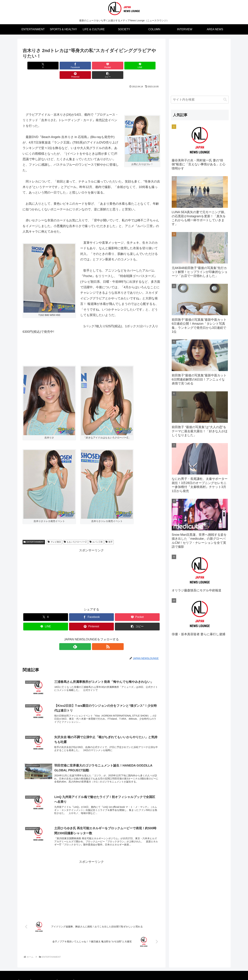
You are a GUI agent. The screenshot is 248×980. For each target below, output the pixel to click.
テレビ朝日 (54, 532)
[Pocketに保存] (80, 66)
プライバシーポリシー (46, 975)
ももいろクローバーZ (75, 532)
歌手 (109, 532)
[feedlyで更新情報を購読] (87, 637)
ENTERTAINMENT (34, 532)
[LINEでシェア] (103, 66)
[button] (149, 66)
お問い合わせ (69, 975)
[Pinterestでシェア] (126, 66)
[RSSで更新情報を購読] (95, 637)
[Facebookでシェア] (57, 66)
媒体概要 (25, 975)
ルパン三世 (96, 532)
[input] (200, 100)
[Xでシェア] (34, 66)
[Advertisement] (91, 89)
